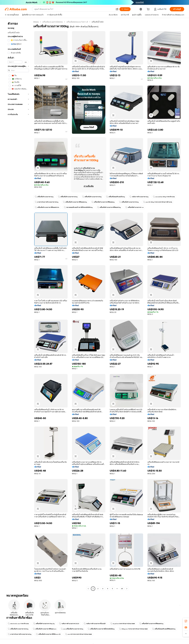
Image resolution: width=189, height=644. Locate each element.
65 (122, 589)
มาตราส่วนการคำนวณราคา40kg (47, 202)
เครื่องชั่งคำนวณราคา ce (134, 207)
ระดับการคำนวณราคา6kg (139, 197)
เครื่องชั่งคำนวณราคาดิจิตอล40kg (151, 624)
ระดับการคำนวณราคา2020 (69, 624)
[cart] (149, 10)
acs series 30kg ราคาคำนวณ (164, 197)
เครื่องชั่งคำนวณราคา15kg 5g (44, 624)
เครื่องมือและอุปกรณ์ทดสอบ (53, 22)
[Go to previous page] (88, 589)
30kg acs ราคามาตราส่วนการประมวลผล (133, 629)
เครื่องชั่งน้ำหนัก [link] (98, 22)
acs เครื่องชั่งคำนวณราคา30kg (72, 629)
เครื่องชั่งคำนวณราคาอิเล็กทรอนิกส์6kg (101, 629)
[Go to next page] (127, 589)
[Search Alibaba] (74, 9)
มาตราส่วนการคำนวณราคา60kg (20, 634)
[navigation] (18, 306)
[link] (186, 621)
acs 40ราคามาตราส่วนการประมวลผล (78, 634)
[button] (117, 9)
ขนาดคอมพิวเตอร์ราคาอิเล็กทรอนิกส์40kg (78, 207)
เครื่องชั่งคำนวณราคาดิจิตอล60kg (75, 202)
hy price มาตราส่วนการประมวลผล (123, 624)
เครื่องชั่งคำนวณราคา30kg (68, 197)
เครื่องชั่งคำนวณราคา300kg (18, 629)
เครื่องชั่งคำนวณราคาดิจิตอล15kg (109, 207)
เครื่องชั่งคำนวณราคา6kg (44, 197)
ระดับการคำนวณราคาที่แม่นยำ (95, 624)
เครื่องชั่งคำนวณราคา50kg (129, 202)
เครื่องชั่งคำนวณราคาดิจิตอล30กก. (47, 207)
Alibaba (36, 22)
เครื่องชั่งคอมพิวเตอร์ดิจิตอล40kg (164, 629)
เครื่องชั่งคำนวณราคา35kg (92, 197)
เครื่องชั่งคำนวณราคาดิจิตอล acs (45, 629)
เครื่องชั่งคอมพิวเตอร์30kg (115, 197)
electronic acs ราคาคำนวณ (18, 624)
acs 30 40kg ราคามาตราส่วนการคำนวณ (158, 202)
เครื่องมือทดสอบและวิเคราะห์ (77, 22)
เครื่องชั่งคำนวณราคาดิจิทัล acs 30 (48, 634)
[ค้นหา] (125, 9)
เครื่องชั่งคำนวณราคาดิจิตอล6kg (103, 202)
